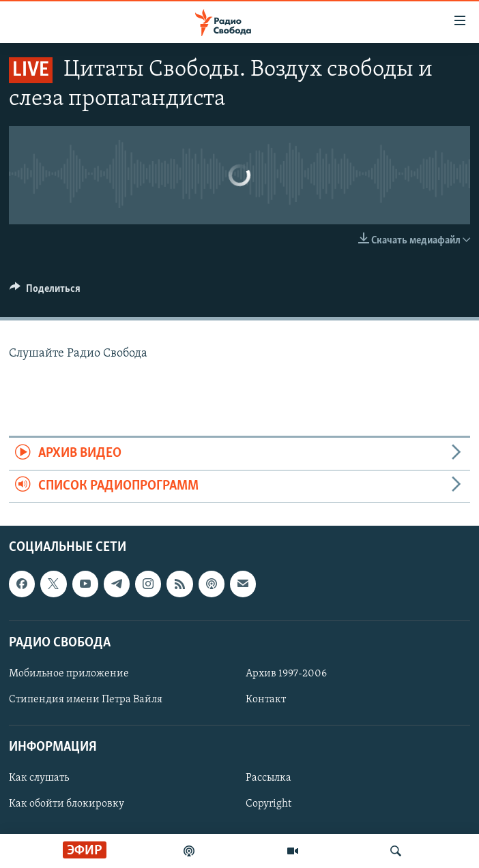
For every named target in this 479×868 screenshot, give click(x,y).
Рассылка (268, 779)
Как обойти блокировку (67, 805)
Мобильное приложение (69, 674)
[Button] (45, 292)
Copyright (268, 805)
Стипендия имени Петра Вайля (86, 700)
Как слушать (39, 779)
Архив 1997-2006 (286, 674)
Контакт (266, 700)
